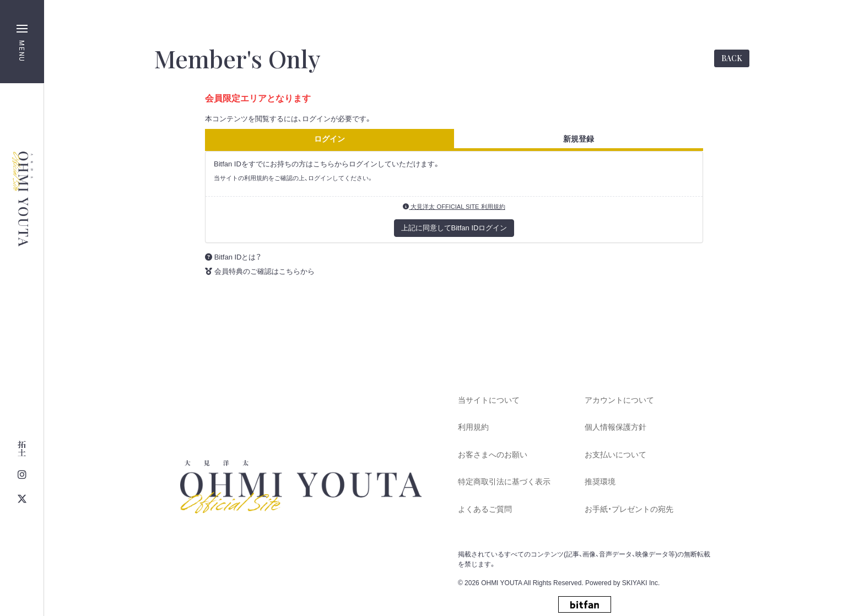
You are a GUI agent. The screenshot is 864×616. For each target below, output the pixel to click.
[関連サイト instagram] (22, 475)
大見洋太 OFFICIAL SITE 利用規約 (454, 207)
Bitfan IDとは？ (238, 257)
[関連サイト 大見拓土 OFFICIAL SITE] (22, 449)
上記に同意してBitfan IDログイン (454, 228)
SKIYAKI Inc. (641, 583)
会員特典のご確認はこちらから (264, 271)
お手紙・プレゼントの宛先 (629, 509)
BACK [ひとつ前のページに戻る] (732, 58)
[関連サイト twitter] (22, 499)
